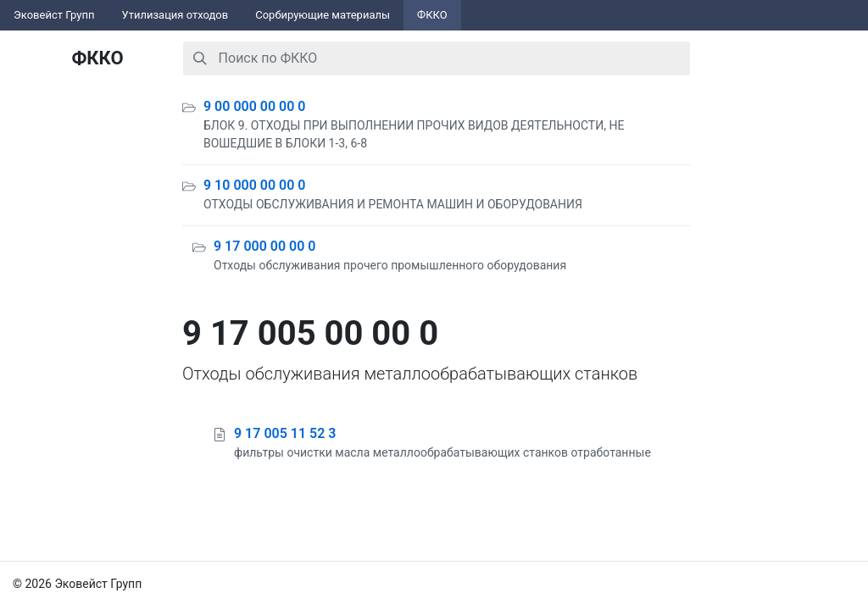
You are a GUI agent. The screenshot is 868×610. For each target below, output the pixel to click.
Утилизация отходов (175, 15)
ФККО (432, 15)
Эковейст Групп (54, 15)
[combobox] (437, 58)
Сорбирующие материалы (323, 15)
